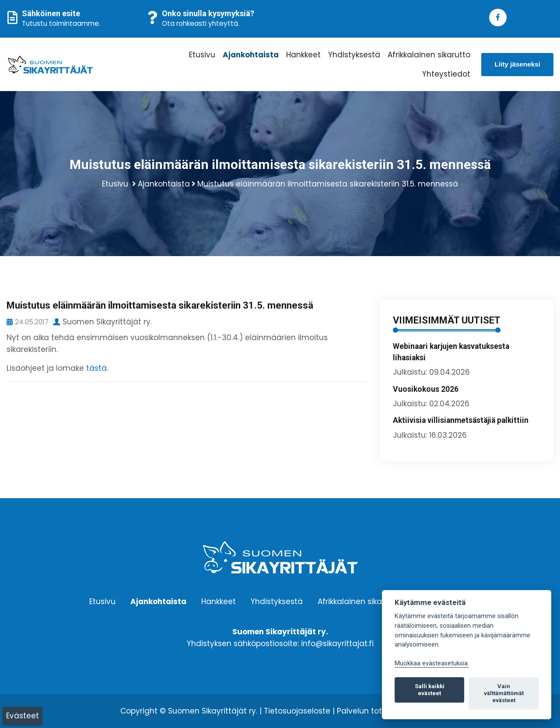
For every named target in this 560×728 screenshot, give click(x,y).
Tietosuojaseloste (297, 711)
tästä (96, 368)
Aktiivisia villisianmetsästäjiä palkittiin (461, 420)
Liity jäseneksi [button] (517, 64)
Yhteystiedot (446, 74)
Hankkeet (303, 55)
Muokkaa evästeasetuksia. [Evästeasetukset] (432, 663)
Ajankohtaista (251, 55)
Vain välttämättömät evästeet (504, 693)
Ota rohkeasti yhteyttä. (201, 23)
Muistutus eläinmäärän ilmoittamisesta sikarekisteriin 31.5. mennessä (328, 184)
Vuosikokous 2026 (426, 389)
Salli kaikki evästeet (430, 690)
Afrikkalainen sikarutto (429, 55)
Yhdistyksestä (354, 55)
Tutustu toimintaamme (60, 23)
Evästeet (23, 716)
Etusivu (202, 55)
